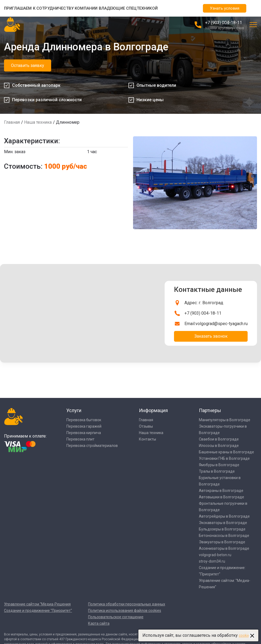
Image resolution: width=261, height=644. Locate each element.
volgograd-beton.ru (215, 555)
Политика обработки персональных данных (127, 604)
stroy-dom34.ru (212, 561)
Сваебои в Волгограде (219, 439)
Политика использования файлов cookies (125, 611)
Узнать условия (225, 8)
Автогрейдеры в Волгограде (224, 516)
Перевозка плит (80, 439)
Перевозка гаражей (84, 426)
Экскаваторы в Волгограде (223, 523)
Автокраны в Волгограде (221, 491)
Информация (153, 410)
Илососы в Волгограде (219, 446)
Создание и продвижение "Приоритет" (38, 611)
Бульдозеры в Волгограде (222, 529)
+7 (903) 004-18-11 (224, 23)
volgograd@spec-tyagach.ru (222, 324)
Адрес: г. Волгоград (204, 303)
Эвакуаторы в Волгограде (222, 542)
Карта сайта (99, 623)
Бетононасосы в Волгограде (224, 536)
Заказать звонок (211, 336)
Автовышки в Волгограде (222, 497)
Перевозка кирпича (84, 433)
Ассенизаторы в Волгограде (224, 548)
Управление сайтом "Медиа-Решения (37, 604)
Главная (12, 122)
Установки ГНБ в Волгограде (224, 458)
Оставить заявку (28, 65)
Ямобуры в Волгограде (219, 465)
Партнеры (210, 410)
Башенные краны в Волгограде (226, 452)
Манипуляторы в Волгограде (225, 420)
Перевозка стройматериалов (92, 446)
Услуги (74, 410)
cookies (245, 635)
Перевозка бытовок (84, 420)
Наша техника (38, 122)
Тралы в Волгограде (217, 471)
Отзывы (146, 426)
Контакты (147, 439)
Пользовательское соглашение (116, 617)
